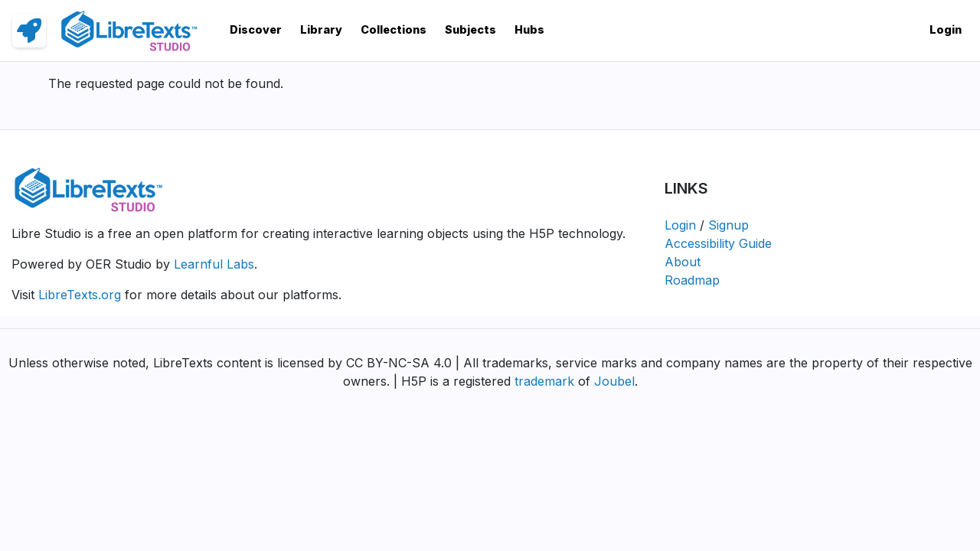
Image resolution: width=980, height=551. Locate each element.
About (683, 262)
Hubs (529, 29)
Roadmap (692, 280)
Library (321, 29)
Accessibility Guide (718, 243)
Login (946, 29)
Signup (728, 225)
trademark (544, 381)
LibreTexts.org (80, 295)
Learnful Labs (214, 264)
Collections (394, 29)
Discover (256, 29)
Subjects (470, 29)
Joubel (614, 381)
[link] (29, 31)
